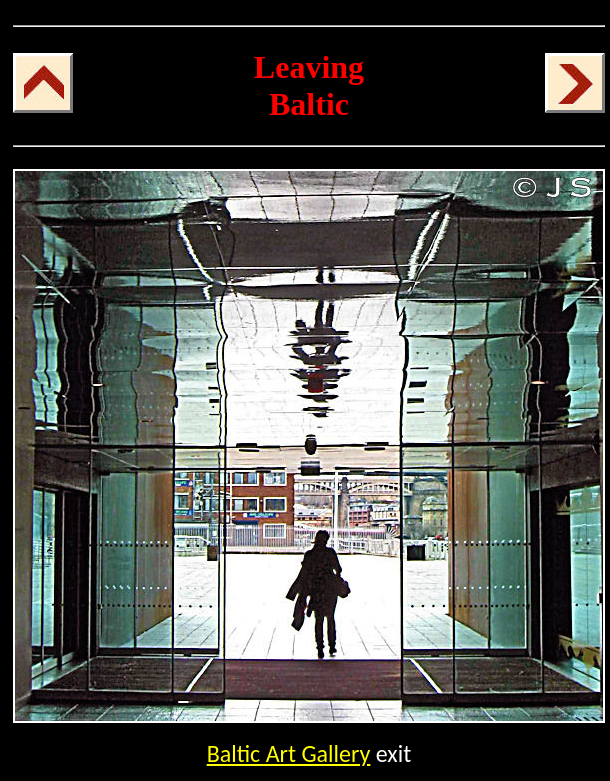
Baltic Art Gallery (289, 753)
